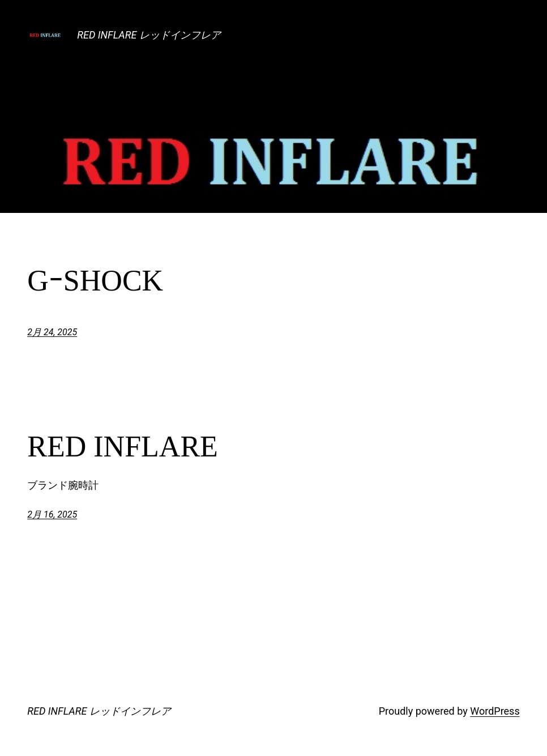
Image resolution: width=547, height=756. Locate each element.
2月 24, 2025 (52, 332)
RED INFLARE (123, 447)
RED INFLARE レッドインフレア (149, 35)
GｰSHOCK (95, 281)
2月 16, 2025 (52, 514)
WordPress (495, 711)
